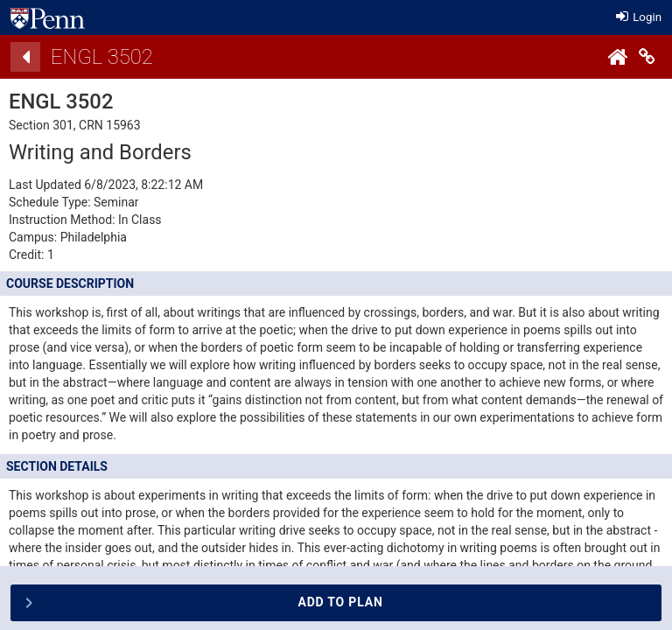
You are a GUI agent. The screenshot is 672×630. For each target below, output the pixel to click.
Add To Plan (340, 602)
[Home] (617, 57)
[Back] (25, 57)
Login (639, 17)
